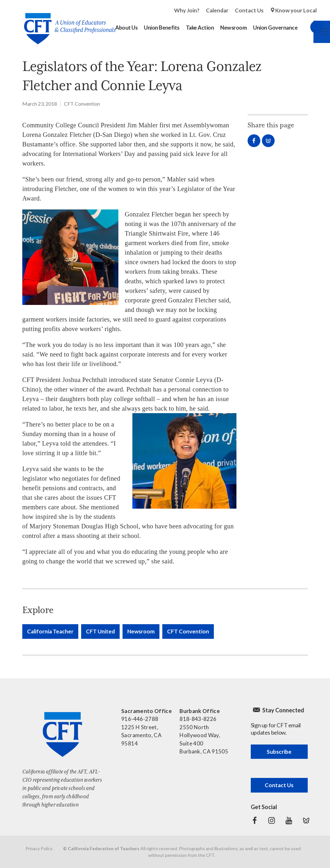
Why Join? (187, 10)
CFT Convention (82, 104)
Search (310, 27)
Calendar (217, 10)
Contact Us (249, 10)
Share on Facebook (254, 141)
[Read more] (70, 257)
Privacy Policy (39, 848)
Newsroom (141, 631)
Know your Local (296, 10)
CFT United (100, 631)
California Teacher (50, 631)
